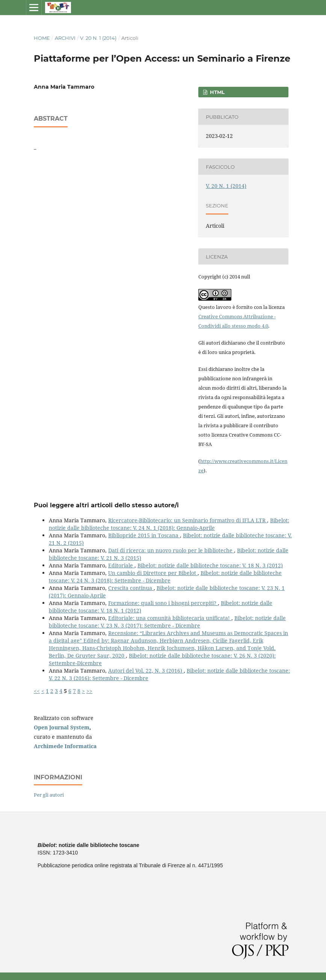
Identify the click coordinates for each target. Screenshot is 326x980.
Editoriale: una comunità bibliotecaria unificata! (170, 618)
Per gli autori (49, 795)
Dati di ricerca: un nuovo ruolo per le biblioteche (171, 550)
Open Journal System (62, 727)
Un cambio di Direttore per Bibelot (153, 573)
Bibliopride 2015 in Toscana (144, 535)
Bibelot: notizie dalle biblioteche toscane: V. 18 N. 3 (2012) (210, 565)
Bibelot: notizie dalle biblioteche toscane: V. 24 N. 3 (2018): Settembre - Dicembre (165, 577)
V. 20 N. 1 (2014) (98, 38)
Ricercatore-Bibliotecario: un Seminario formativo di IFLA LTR (188, 520)
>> (89, 691)
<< (37, 691)
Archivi (65, 38)
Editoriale (121, 565)
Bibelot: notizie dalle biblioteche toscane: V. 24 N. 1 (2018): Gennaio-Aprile (169, 524)
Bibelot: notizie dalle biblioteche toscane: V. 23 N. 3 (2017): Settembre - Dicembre (167, 622)
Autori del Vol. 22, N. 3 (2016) (146, 671)
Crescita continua (131, 588)
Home (42, 38)
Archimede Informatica (65, 746)
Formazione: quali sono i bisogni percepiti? (163, 603)
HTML (217, 92)
